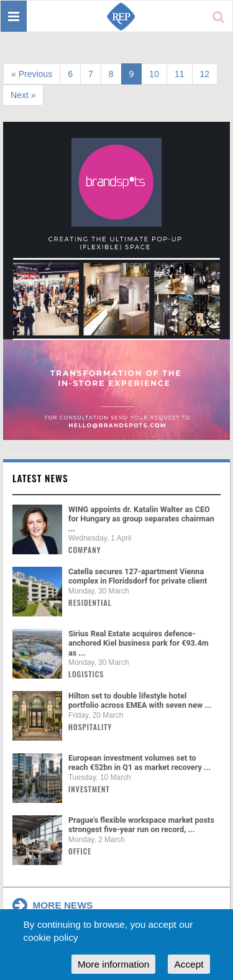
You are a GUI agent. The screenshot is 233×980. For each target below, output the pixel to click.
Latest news (40, 478)
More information (113, 964)
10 (154, 74)
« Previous (32, 74)
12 (205, 74)
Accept (189, 964)
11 (180, 74)
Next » (23, 95)
